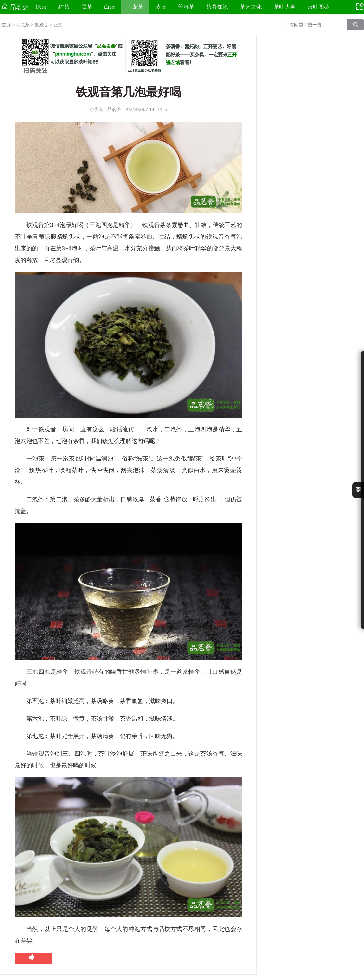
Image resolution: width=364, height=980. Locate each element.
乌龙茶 (135, 7)
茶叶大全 (285, 7)
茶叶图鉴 (318, 7)
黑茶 (87, 7)
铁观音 (42, 25)
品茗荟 (15, 7)
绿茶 (41, 7)
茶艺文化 (251, 7)
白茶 (110, 7)
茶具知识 (217, 7)
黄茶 (161, 7)
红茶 (64, 7)
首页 (6, 25)
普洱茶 (186, 7)
